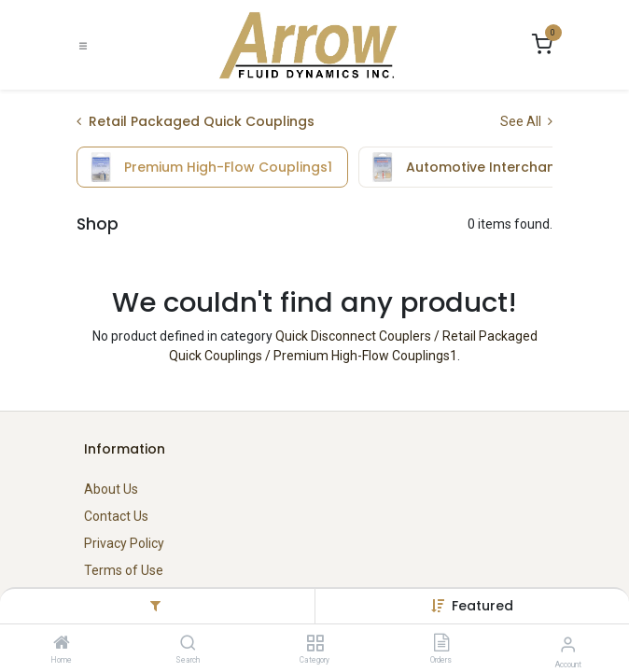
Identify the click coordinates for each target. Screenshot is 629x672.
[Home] (62, 644)
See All (526, 121)
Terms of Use (124, 570)
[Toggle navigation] (83, 45)
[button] (482, 606)
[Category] (315, 644)
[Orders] (441, 644)
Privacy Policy (124, 543)
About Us (111, 489)
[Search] (188, 644)
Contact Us (116, 516)
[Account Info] (568, 644)
